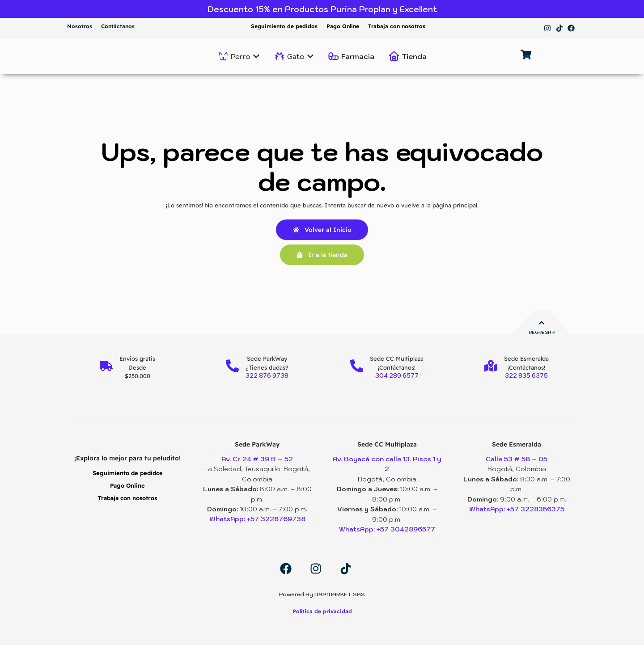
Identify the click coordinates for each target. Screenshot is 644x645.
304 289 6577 (397, 376)
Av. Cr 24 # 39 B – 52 (257, 459)
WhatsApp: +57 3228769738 (257, 519)
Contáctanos (118, 26)
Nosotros (80, 26)
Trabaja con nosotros (397, 26)
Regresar (542, 332)
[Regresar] (542, 323)
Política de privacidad (322, 611)
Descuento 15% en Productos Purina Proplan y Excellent (322, 9)
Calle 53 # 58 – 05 (517, 459)
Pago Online (343, 26)
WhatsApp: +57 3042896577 (387, 529)
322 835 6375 (527, 376)
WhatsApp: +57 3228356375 (517, 509)
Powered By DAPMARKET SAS (322, 594)
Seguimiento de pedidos (284, 26)
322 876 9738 (267, 376)
